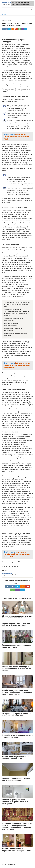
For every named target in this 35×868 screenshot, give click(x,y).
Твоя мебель (7, 3)
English (4, 14)
